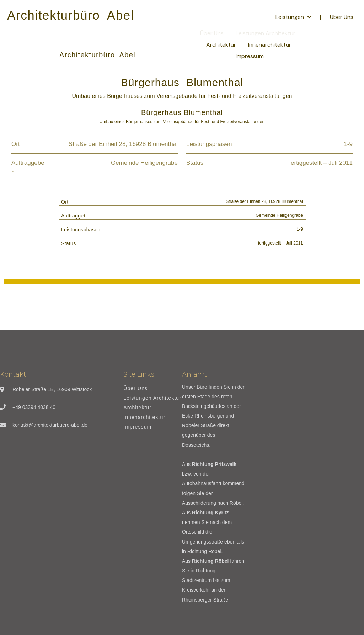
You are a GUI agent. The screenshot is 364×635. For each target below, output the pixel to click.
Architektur (221, 45)
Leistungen (293, 17)
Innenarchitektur (270, 45)
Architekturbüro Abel (71, 15)
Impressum (250, 56)
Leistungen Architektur (152, 398)
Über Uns (342, 17)
